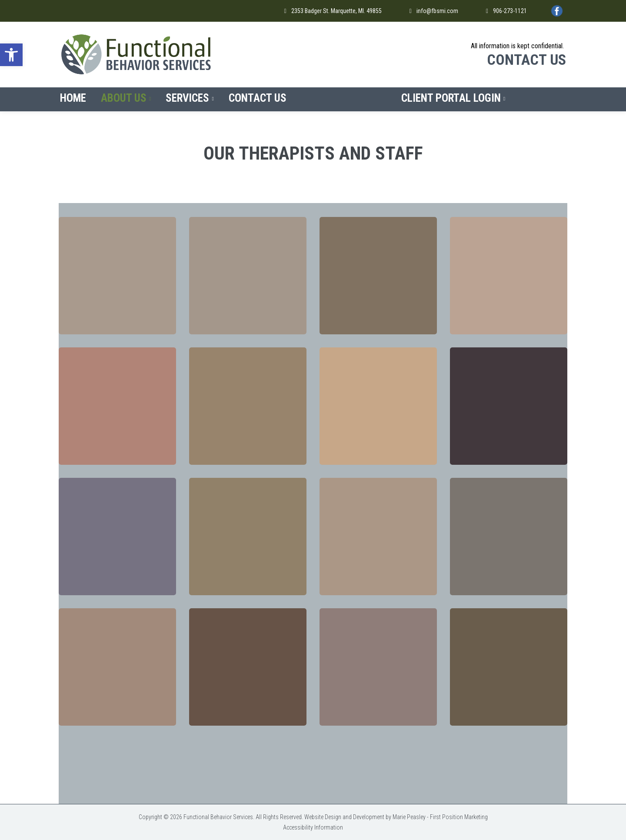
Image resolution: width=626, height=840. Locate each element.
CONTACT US (526, 60)
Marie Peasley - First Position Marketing (440, 817)
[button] (11, 55)
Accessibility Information (313, 827)
